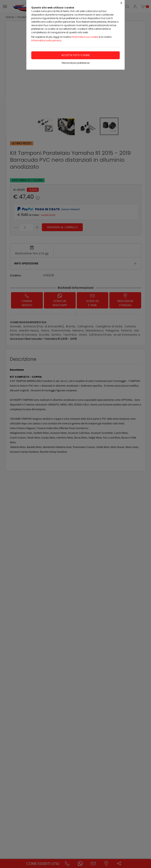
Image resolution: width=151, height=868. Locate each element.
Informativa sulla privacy (46, 40)
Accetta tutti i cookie (75, 55)
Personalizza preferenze (76, 63)
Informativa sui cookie (85, 37)
